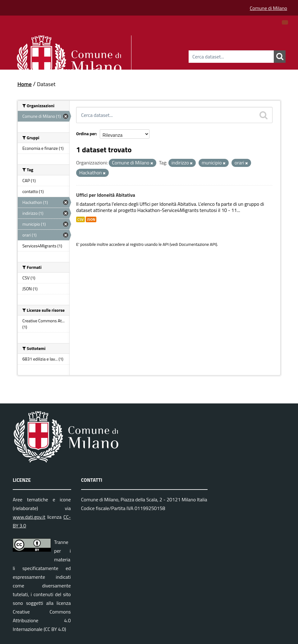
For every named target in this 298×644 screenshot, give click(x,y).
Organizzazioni (64, 69)
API (166, 244)
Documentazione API (197, 244)
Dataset (28, 69)
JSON (91, 219)
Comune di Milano (268, 8)
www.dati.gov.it (29, 517)
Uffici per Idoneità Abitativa (106, 195)
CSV (80, 219)
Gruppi (99, 69)
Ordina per (86, 133)
